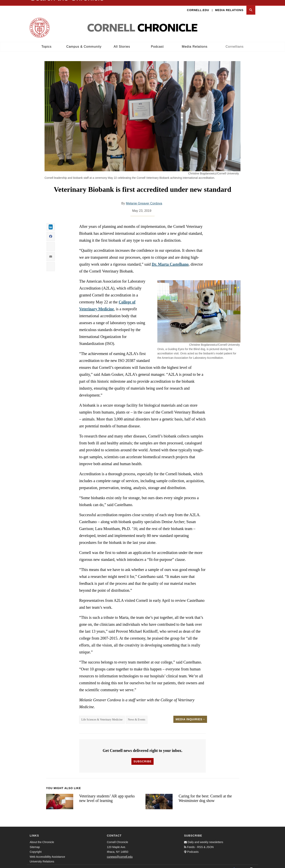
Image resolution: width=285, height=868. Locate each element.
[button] (251, 5)
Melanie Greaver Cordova (144, 198)
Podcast (157, 42)
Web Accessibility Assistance (47, 852)
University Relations (42, 857)
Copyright (36, 847)
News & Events (137, 715)
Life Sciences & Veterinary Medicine (102, 715)
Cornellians (235, 42)
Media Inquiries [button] (190, 714)
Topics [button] (46, 42)
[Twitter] (243, 864)
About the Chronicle (42, 837)
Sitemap (35, 842)
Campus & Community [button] (84, 42)
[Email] (251, 864)
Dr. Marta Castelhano (170, 259)
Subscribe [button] (142, 756)
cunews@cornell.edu (120, 852)
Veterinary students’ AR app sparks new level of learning (107, 793)
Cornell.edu (198, 5)
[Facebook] (234, 864)
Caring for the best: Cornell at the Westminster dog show (205, 793)
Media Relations (229, 5)
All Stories (122, 42)
